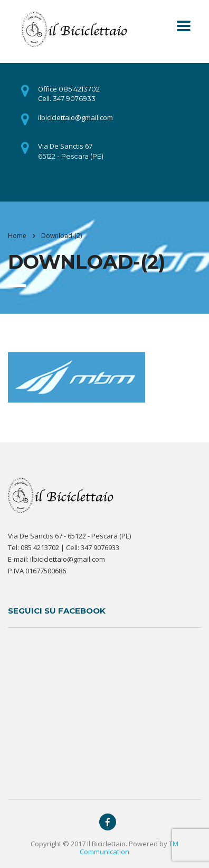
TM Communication (129, 848)
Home (17, 236)
